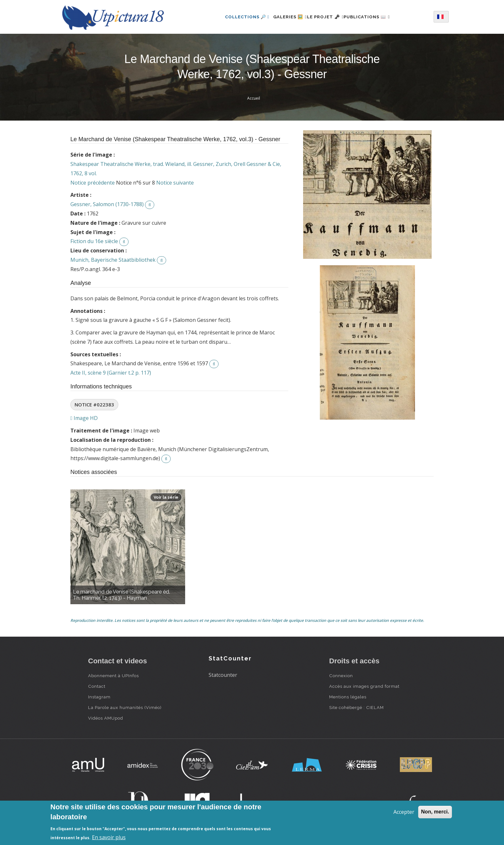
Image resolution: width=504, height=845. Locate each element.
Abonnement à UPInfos (113, 676)
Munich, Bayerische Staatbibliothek (113, 260)
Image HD (84, 418)
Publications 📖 (374, 17)
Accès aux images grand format (364, 686)
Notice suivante (175, 183)
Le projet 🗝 (325, 17)
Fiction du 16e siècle (94, 241)
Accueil (254, 98)
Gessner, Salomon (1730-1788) (107, 204)
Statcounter (223, 675)
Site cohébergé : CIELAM (356, 707)
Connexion (341, 676)
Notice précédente (93, 183)
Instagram (99, 697)
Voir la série (166, 497)
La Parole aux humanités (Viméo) (125, 707)
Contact (97, 686)
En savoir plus (109, 837)
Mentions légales (348, 697)
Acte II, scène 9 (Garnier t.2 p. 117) (111, 373)
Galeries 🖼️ (282, 17)
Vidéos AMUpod (106, 718)
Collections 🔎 (236, 17)
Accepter (404, 812)
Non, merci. (435, 812)
